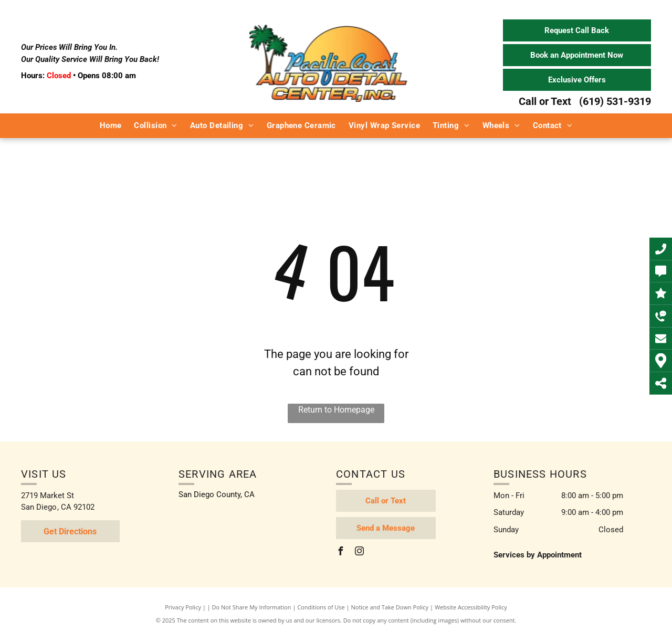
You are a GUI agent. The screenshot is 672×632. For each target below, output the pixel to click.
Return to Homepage (336, 410)
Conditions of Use (321, 607)
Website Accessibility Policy (471, 607)
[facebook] (340, 552)
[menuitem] (111, 126)
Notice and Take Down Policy (390, 607)
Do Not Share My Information (252, 607)
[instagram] (359, 552)
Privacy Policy (183, 607)
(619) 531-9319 (615, 101)
